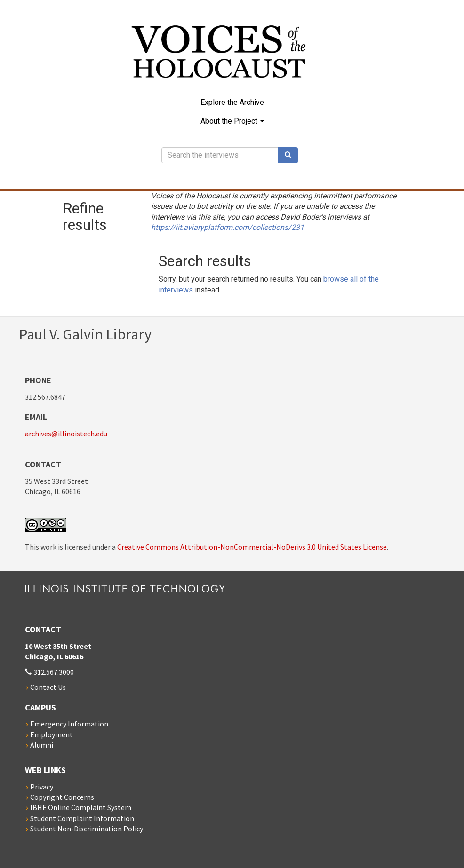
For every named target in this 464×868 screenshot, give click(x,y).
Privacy (42, 787)
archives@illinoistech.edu (66, 434)
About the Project (232, 121)
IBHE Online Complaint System (81, 807)
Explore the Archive (232, 102)
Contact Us (48, 687)
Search (291, 155)
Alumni (42, 745)
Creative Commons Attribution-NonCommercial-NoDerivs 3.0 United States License (252, 547)
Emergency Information (69, 724)
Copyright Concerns (62, 797)
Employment (52, 734)
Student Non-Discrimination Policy (87, 829)
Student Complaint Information (82, 818)
